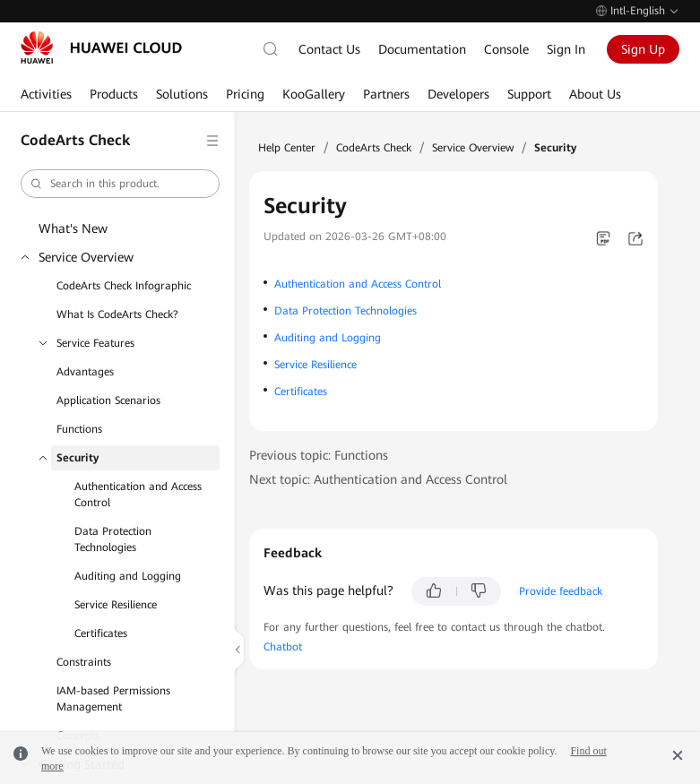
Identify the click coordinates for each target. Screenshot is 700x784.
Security (78, 458)
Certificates (101, 633)
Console (506, 49)
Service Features (95, 343)
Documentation (422, 49)
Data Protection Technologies (113, 539)
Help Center (287, 148)
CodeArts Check (374, 148)
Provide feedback (561, 591)
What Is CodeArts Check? (117, 314)
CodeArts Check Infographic (124, 286)
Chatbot (283, 647)
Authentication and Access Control (138, 495)
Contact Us (329, 49)
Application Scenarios (108, 401)
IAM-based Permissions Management (113, 699)
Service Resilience (116, 605)
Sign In (566, 49)
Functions (79, 429)
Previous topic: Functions (319, 455)
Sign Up (643, 49)
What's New (73, 228)
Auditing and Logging (128, 576)
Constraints (84, 662)
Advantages (85, 372)
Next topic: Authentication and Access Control (378, 479)
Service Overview (86, 257)
